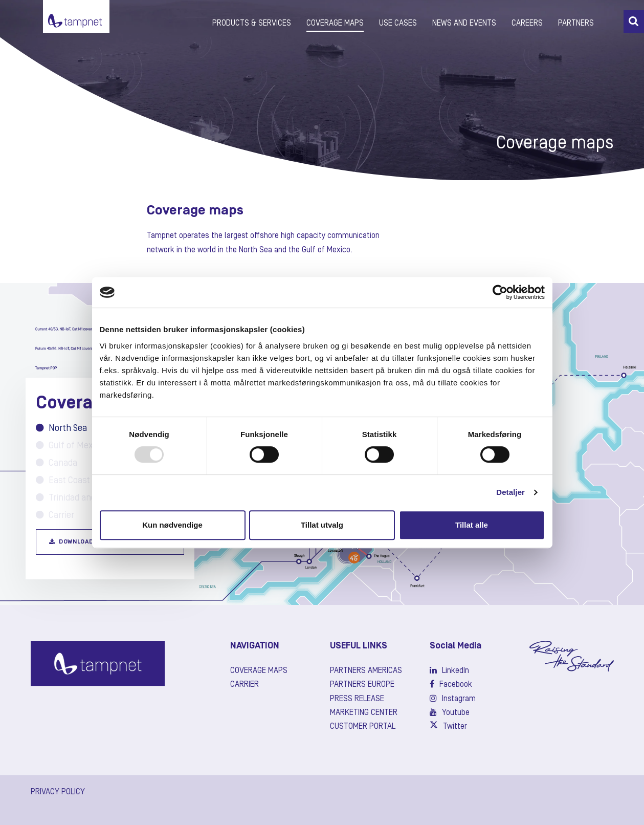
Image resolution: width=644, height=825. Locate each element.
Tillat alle (472, 525)
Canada (57, 463)
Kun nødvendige (172, 525)
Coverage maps (259, 671)
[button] (634, 22)
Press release (357, 699)
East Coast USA (72, 481)
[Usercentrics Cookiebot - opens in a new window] (500, 292)
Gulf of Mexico (70, 446)
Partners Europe (362, 685)
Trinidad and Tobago (81, 498)
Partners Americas (366, 671)
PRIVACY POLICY (58, 792)
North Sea (61, 428)
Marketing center (364, 713)
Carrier (55, 515)
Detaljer (510, 492)
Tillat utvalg (322, 525)
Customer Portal (363, 727)
